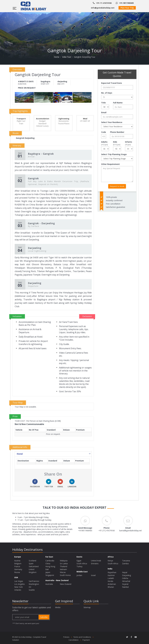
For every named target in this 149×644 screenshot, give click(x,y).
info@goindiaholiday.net (103, 8)
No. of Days (107, 93)
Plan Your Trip (127, 8)
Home (57, 57)
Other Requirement (110, 164)
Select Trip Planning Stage (114, 154)
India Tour (67, 57)
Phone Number (117, 132)
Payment (86, 640)
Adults (104, 143)
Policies (66, 637)
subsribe (44, 617)
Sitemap (87, 607)
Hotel (54, 454)
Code (104, 132)
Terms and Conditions (82, 637)
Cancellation (74, 640)
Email (104, 112)
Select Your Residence (112, 122)
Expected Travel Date (112, 83)
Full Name (118, 103)
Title (103, 103)
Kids (117, 143)
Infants (129, 143)
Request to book (117, 186)
